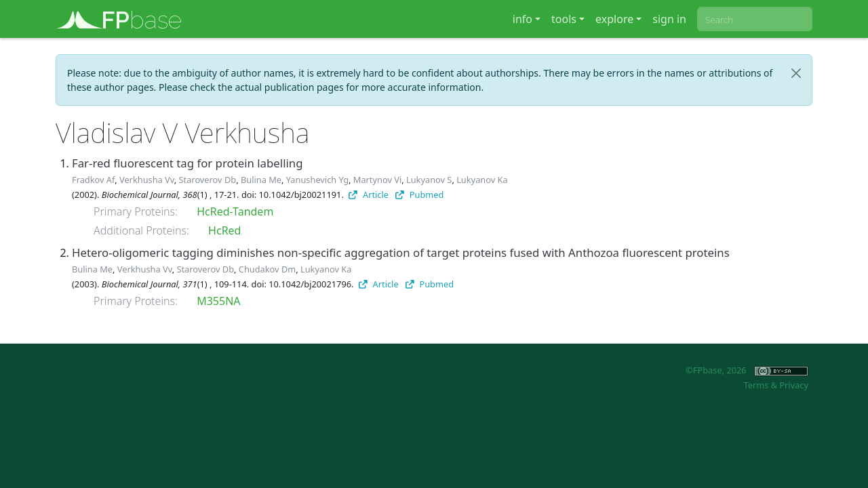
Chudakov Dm (267, 269)
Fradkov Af (93, 180)
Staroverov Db (208, 180)
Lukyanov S (429, 180)
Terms (756, 385)
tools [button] (564, 19)
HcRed (224, 230)
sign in (669, 19)
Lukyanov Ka (482, 180)
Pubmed (419, 195)
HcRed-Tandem (235, 211)
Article (369, 195)
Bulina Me (261, 180)
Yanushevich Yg (317, 180)
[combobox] (755, 19)
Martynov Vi (377, 180)
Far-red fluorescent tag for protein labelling (187, 163)
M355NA (218, 301)
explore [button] (614, 19)
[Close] (796, 73)
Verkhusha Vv (147, 180)
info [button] (522, 19)
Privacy (794, 385)
